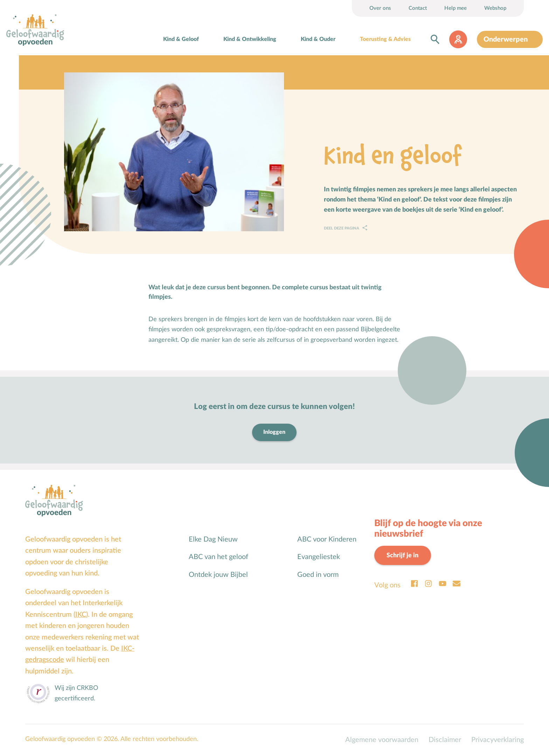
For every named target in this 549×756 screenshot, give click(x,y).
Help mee (456, 8)
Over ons (380, 8)
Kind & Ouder (318, 39)
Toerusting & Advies (385, 39)
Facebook (415, 584)
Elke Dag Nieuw (213, 539)
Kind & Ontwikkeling (250, 39)
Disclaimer (445, 740)
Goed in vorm (318, 575)
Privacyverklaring (498, 740)
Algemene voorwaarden (382, 740)
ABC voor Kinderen (327, 539)
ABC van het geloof (218, 557)
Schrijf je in (402, 555)
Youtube (443, 584)
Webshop (495, 8)
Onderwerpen (506, 40)
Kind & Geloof (181, 39)
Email (457, 584)
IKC (81, 615)
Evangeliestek (319, 557)
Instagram (429, 584)
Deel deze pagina (342, 228)
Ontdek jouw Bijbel (218, 575)
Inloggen (274, 432)
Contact (418, 8)
